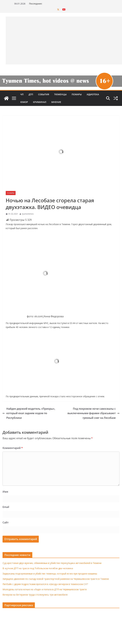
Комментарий (13, 448)
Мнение (56, 102)
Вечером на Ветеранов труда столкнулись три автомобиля (35, 595)
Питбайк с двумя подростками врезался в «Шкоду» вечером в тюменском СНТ (45, 584)
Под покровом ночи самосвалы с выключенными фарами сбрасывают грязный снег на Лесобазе (93, 413)
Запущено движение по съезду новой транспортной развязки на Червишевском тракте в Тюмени (56, 579)
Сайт (6, 522)
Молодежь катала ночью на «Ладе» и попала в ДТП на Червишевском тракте (45, 589)
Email (6, 507)
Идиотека (93, 94)
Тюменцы (60, 94)
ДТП (31, 94)
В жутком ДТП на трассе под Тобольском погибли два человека (38, 568)
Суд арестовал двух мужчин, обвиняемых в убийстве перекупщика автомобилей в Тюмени (52, 563)
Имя (5, 492)
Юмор (24, 102)
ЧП (22, 94)
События (44, 94)
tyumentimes (28, 214)
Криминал (40, 102)
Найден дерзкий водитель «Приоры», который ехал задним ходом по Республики (29, 413)
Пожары (77, 94)
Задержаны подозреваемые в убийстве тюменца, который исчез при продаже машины (50, 574)
